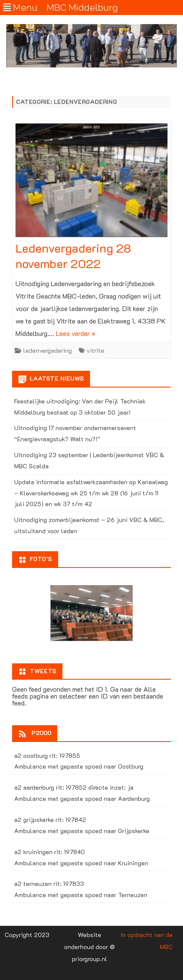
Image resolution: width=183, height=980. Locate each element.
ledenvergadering (48, 350)
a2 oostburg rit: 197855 (47, 756)
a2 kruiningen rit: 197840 (50, 852)
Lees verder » (76, 333)
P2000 (41, 733)
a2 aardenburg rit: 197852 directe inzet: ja (74, 787)
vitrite (95, 350)
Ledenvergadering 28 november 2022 (73, 256)
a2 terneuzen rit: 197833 (49, 884)
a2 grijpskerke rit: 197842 (50, 820)
